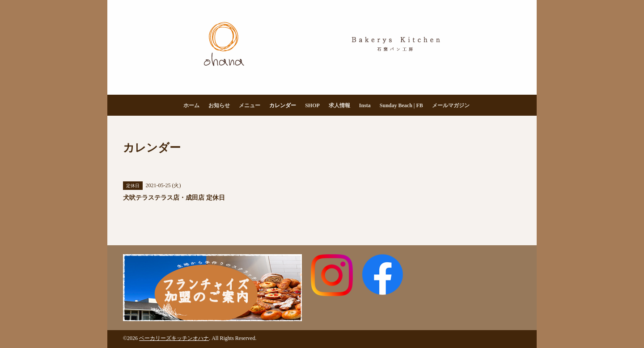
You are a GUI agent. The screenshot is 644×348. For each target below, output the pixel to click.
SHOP (312, 105)
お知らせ (219, 105)
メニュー (250, 105)
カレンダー (283, 105)
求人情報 (339, 105)
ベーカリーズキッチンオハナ (174, 338)
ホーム (191, 105)
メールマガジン (451, 105)
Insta (365, 105)
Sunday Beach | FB (401, 105)
